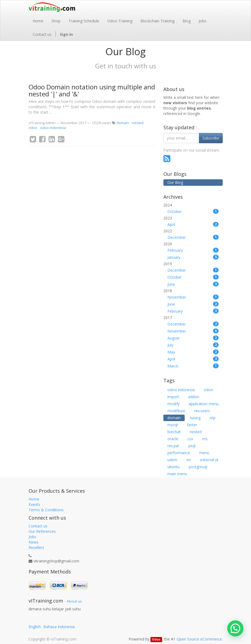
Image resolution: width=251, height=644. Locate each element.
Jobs (32, 537)
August (193, 338)
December (193, 237)
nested (138, 123)
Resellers (36, 547)
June (193, 284)
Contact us (38, 526)
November (193, 297)
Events (34, 504)
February (193, 250)
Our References (42, 531)
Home (34, 499)
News (34, 542)
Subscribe (211, 138)
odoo (33, 128)
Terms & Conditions (46, 510)
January (193, 257)
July (193, 345)
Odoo (156, 639)
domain (123, 123)
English (35, 627)
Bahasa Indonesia (59, 627)
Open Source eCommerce (199, 639)
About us (74, 601)
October (193, 211)
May (193, 352)
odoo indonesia (53, 128)
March (193, 366)
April (193, 224)
